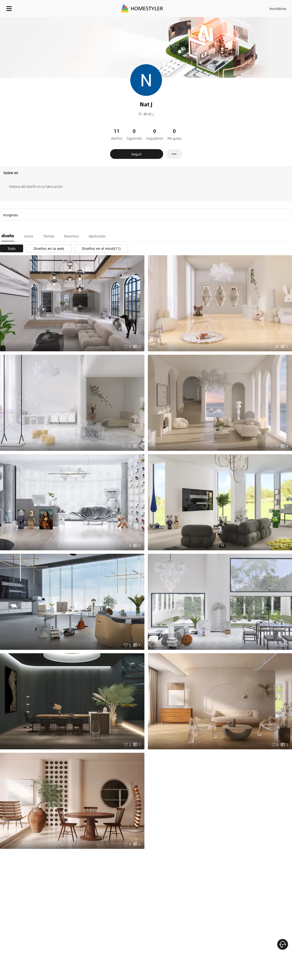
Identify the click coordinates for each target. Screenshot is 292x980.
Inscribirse (278, 9)
